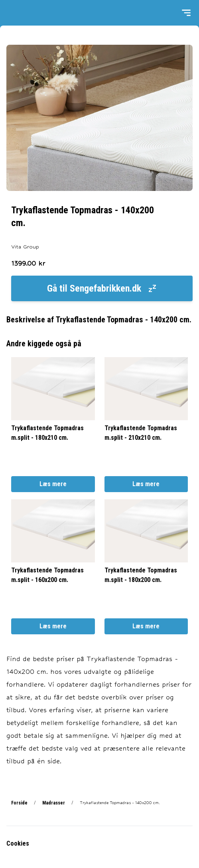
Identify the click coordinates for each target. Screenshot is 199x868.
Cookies (18, 843)
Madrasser (54, 803)
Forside (19, 803)
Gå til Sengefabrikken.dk (102, 288)
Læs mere (53, 484)
